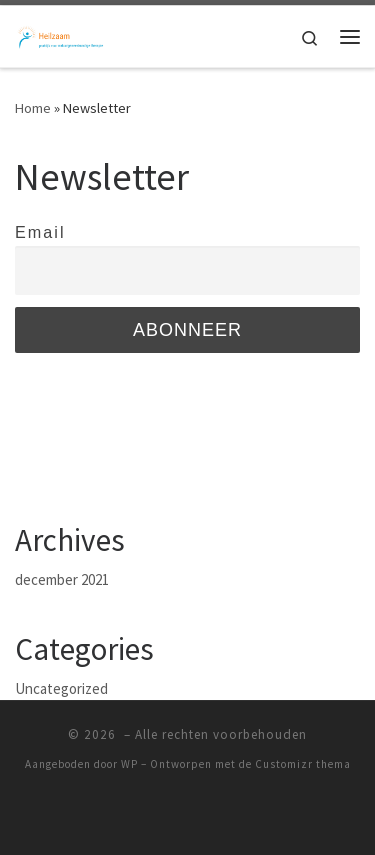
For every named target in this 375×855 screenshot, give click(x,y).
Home (33, 108)
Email (40, 232)
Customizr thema (303, 764)
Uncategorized (61, 688)
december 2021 (62, 579)
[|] (60, 34)
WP (129, 764)
